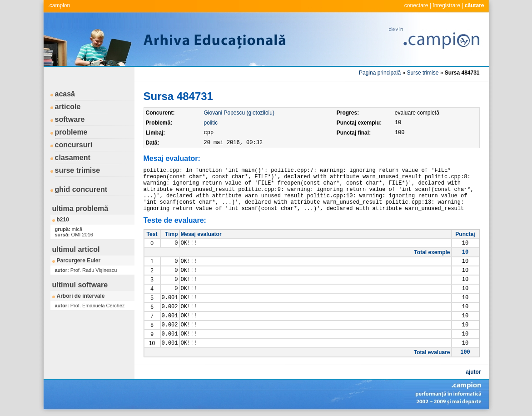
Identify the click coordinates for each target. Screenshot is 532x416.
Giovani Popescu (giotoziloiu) (239, 113)
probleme (71, 132)
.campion (59, 5)
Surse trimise (423, 73)
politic (211, 123)
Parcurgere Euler (79, 261)
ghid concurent (81, 189)
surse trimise (78, 170)
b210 (63, 220)
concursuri (74, 145)
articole (68, 107)
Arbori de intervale (81, 296)
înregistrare (446, 5)
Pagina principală (380, 73)
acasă (65, 94)
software (70, 119)
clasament (73, 158)
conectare (416, 5)
